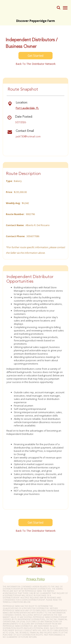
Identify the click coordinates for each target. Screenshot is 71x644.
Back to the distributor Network (36, 64)
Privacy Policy (36, 579)
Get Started (35, 56)
